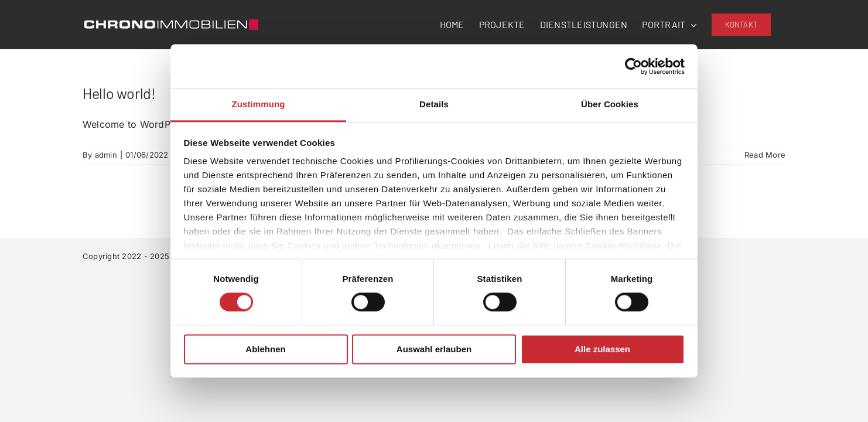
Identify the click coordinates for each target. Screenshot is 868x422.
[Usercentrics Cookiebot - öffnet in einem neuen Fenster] (633, 66)
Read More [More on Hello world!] (765, 155)
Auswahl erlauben (434, 349)
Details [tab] (434, 104)
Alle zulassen (602, 349)
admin (106, 155)
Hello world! (119, 93)
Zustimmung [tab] (259, 104)
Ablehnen (265, 349)
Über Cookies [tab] (610, 104)
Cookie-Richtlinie (623, 245)
